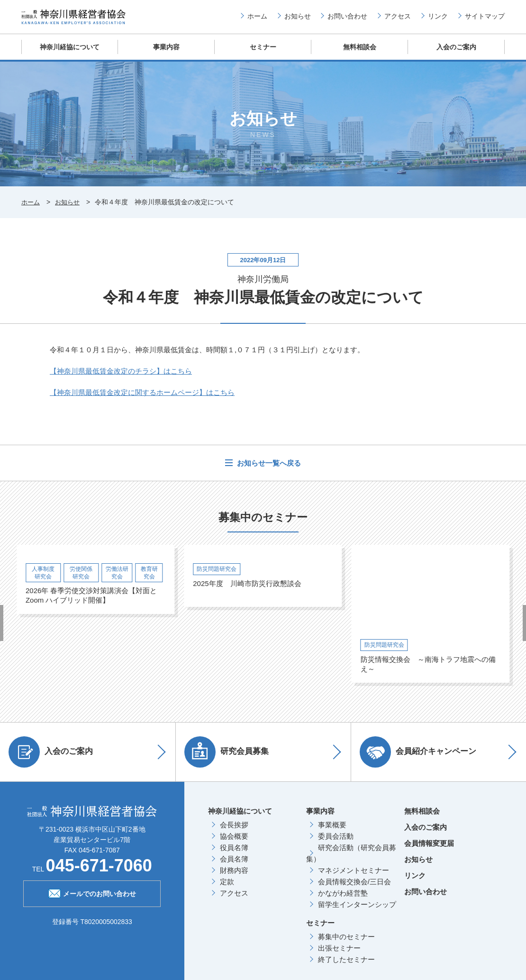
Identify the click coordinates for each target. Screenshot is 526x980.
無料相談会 (360, 54)
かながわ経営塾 (343, 900)
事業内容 (166, 54)
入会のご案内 (456, 54)
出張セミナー (339, 955)
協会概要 (234, 843)
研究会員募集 (230, 759)
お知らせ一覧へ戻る (268, 471)
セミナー (263, 54)
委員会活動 (336, 843)
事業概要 (332, 832)
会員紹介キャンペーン (421, 759)
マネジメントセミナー (354, 877)
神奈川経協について (70, 54)
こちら (121, 379)
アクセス (398, 19)
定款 (227, 889)
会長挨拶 (234, 832)
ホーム (257, 19)
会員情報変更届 (429, 850)
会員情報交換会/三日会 (354, 889)
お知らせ (298, 19)
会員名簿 (234, 866)
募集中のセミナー (346, 944)
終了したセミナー (346, 966)
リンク (438, 19)
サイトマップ (485, 19)
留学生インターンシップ (357, 911)
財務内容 (234, 877)
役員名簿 (234, 855)
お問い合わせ (347, 19)
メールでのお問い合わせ (92, 900)
